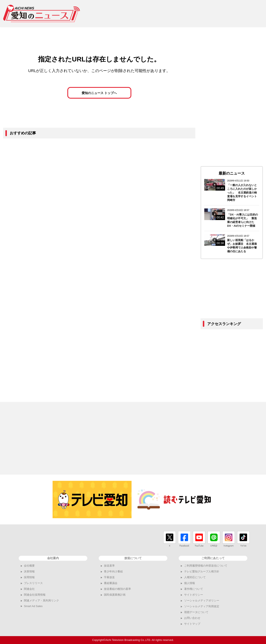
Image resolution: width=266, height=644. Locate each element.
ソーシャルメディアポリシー (202, 601)
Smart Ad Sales (33, 606)
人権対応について (195, 577)
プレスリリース (33, 583)
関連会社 (29, 589)
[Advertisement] (187, 13)
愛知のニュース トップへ (99, 94)
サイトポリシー (194, 595)
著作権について (194, 589)
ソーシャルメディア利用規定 (202, 606)
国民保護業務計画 (115, 595)
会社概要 (29, 566)
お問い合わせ (192, 618)
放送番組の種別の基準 (117, 589)
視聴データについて (196, 612)
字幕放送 (109, 577)
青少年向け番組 (113, 571)
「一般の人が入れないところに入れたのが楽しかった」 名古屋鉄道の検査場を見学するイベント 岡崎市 (243, 193)
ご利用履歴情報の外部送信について (206, 566)
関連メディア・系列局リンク (41, 601)
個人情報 (190, 583)
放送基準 (109, 566)
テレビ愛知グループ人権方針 (202, 571)
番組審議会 (111, 583)
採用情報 (29, 577)
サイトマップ (192, 624)
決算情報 (29, 571)
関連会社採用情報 (35, 595)
